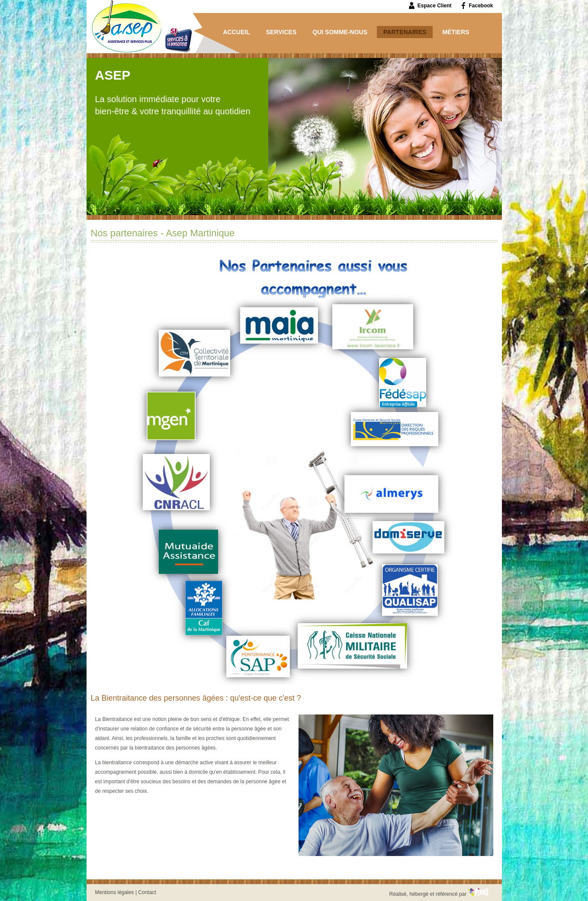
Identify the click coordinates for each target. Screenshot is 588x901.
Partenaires (405, 32)
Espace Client (435, 6)
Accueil (237, 32)
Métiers (456, 32)
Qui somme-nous (340, 32)
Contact (147, 892)
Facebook (481, 6)
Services (281, 32)
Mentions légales (115, 892)
